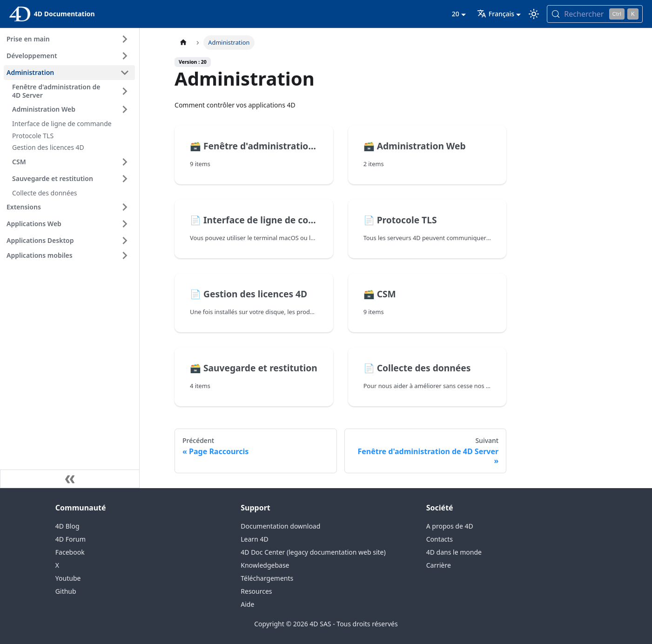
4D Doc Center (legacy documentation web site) (313, 552)
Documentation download (280, 526)
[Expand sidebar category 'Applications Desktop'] (125, 241)
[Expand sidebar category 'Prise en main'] (125, 39)
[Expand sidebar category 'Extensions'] (125, 207)
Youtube (68, 578)
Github (66, 591)
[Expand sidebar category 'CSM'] (125, 162)
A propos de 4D (450, 526)
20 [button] (456, 14)
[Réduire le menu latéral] (70, 479)
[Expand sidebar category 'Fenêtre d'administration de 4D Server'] (125, 91)
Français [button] (496, 14)
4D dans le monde (454, 552)
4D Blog (67, 526)
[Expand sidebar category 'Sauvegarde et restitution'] (125, 179)
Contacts (440, 539)
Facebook (70, 552)
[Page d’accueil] (183, 43)
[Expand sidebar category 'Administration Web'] (125, 109)
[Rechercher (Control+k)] (595, 14)
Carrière (439, 565)
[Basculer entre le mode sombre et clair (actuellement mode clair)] (534, 14)
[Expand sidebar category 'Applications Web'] (125, 224)
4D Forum (71, 539)
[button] (69, 255)
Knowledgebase (265, 565)
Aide (247, 604)
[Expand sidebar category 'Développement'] (125, 56)
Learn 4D (254, 539)
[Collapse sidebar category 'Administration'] (125, 73)
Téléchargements (267, 578)
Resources (256, 591)
